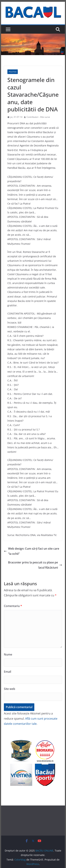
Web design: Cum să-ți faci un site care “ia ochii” (32, 551)
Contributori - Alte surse (38, 117)
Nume (8, 654)
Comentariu (13, 606)
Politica (13, 72)
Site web (10, 689)
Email (7, 672)
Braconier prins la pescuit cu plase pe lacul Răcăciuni (35, 565)
